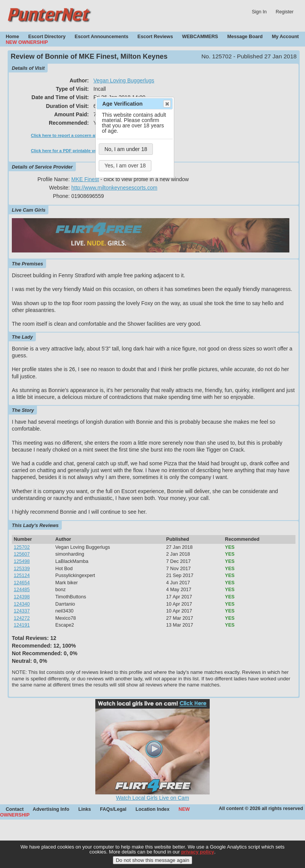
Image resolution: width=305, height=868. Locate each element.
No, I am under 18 (126, 149)
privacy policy (198, 852)
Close (167, 104)
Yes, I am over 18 (125, 166)
